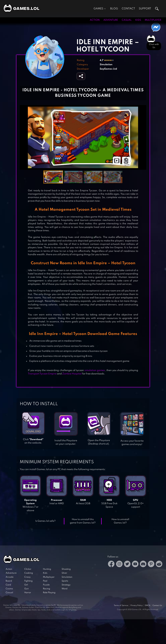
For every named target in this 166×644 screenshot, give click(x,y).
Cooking (29, 573)
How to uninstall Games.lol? (120, 521)
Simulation (106, 65)
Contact (128, 9)
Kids (138, 20)
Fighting (28, 581)
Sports (65, 581)
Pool (45, 581)
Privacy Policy (136, 605)
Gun (27, 589)
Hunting (47, 569)
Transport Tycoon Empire (42, 374)
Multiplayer (153, 20)
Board (9, 581)
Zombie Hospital (72, 374)
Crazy (27, 577)
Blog (114, 9)
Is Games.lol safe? (45, 521)
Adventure (111, 20)
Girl (26, 585)
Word (65, 589)
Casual (127, 20)
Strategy (66, 585)
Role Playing (49, 593)
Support (145, 9)
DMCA (148, 605)
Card (8, 585)
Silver (64, 573)
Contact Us (157, 605)
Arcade (10, 577)
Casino (9, 589)
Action (95, 20)
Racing (47, 589)
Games (98, 9)
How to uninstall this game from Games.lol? (83, 521)
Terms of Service (121, 605)
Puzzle (46, 585)
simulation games (95, 370)
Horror (28, 593)
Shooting (66, 569)
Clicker (28, 569)
